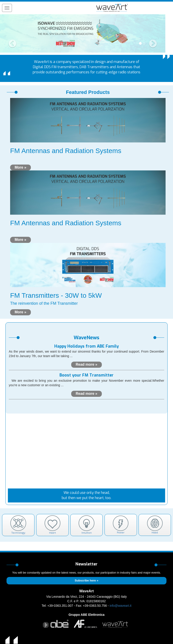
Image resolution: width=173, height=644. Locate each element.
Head (155, 525)
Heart (52, 525)
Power (121, 525)
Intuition (86, 525)
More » (20, 167)
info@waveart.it (121, 606)
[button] (12, 33)
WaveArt (86, 591)
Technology (18, 525)
